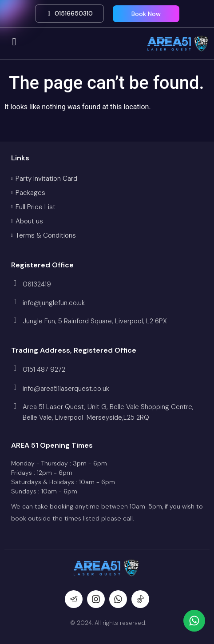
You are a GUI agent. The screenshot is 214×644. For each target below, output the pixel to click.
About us (29, 221)
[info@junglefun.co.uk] (15, 302)
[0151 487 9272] (15, 368)
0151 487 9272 (44, 370)
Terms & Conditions (46, 235)
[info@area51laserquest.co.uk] (15, 387)
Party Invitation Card (46, 179)
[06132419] (15, 283)
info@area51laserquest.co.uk (66, 389)
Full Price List (36, 207)
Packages (30, 193)
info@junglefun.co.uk (54, 303)
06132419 (37, 284)
